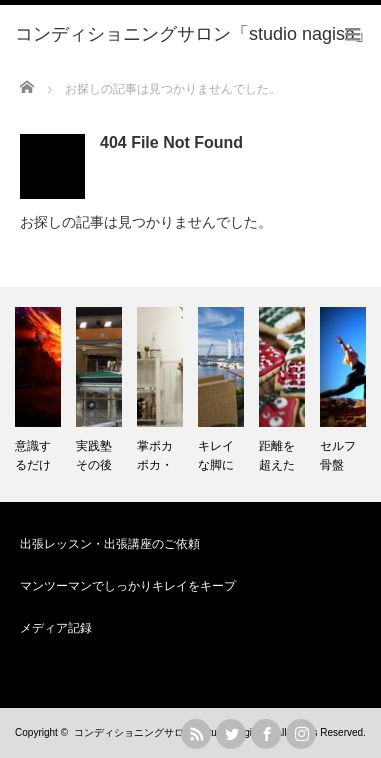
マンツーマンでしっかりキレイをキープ (128, 586)
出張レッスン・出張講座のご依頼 (110, 544)
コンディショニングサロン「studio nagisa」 (173, 732)
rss (196, 734)
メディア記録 (56, 628)
